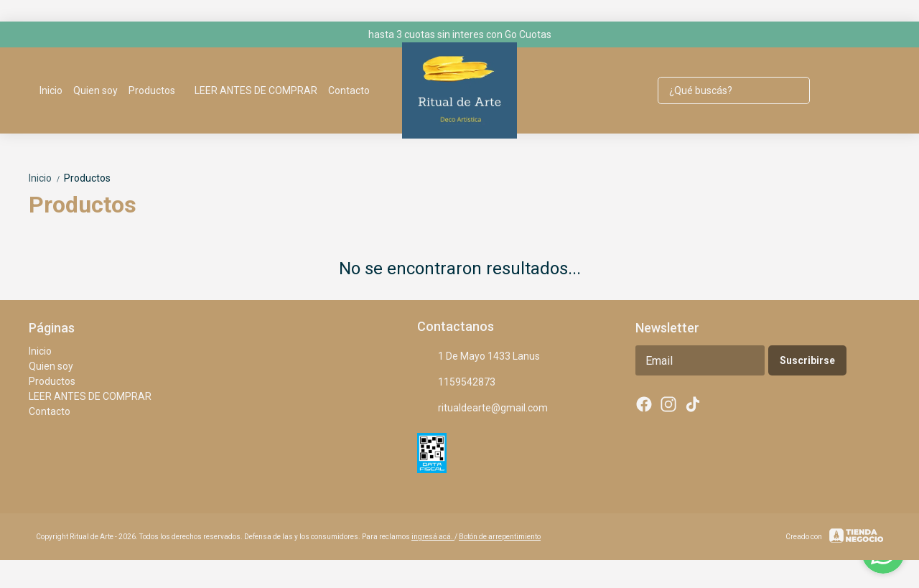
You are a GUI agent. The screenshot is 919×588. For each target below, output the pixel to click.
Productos (159, 90)
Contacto (349, 90)
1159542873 (456, 383)
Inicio (51, 90)
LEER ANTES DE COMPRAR (256, 90)
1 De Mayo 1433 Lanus (479, 357)
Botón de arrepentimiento (500, 537)
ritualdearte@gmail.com (482, 409)
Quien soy (95, 90)
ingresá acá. (433, 537)
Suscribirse (807, 360)
